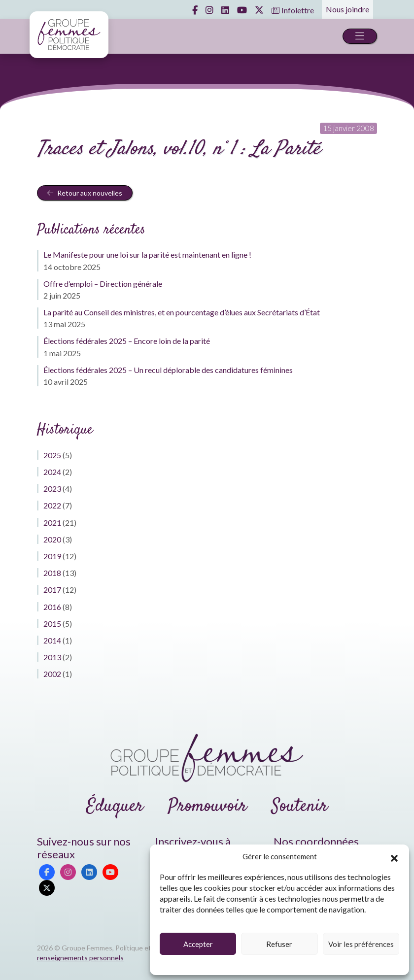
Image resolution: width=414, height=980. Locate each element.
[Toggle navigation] (360, 36)
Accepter (198, 944)
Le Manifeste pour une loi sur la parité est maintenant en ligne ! (147, 254)
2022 (52, 505)
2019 (52, 556)
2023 (52, 489)
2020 (52, 539)
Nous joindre (347, 9)
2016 (52, 607)
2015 (52, 624)
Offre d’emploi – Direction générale (103, 284)
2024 (52, 472)
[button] (394, 857)
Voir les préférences (361, 944)
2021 (52, 523)
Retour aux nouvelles (85, 193)
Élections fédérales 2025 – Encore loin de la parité (127, 341)
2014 (52, 640)
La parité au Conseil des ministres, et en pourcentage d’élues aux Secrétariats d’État (182, 312)
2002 (52, 674)
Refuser (279, 944)
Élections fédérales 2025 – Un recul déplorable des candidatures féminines (168, 370)
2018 (52, 573)
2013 (52, 657)
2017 (52, 590)
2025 (52, 455)
